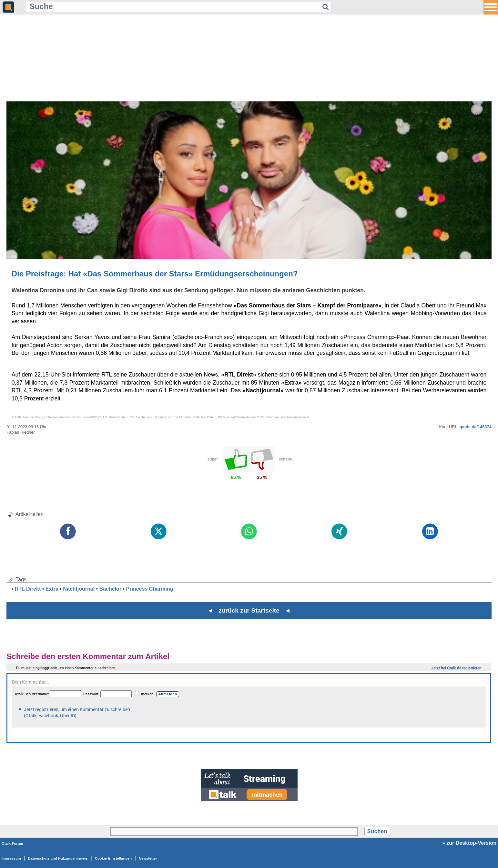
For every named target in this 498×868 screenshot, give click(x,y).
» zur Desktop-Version (469, 843)
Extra (52, 589)
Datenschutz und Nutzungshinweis (58, 858)
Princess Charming (150, 589)
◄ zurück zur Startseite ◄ (249, 610)
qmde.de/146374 (476, 427)
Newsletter (148, 858)
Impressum (11, 858)
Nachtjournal (79, 589)
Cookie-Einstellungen (113, 858)
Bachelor (110, 589)
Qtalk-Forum (12, 843)
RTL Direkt (28, 589)
